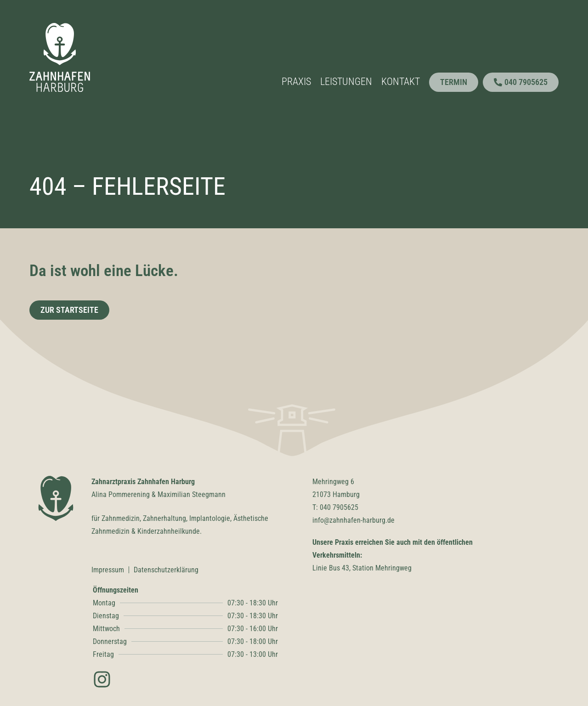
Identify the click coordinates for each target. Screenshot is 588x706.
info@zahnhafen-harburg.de (353, 520)
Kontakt (401, 82)
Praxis (296, 82)
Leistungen (346, 82)
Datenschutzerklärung (166, 570)
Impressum (108, 570)
